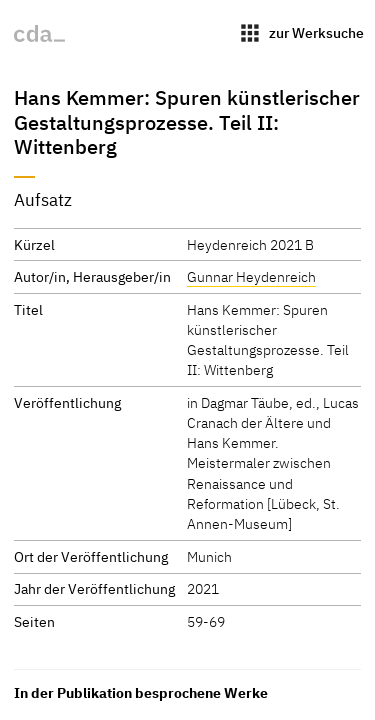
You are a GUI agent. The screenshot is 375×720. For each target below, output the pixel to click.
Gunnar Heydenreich (251, 276)
